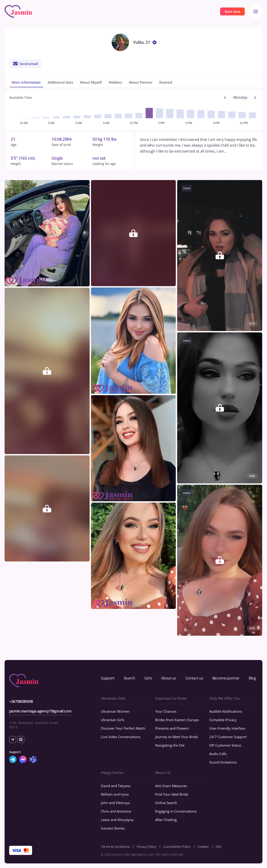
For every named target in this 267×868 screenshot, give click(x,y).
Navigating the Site (170, 745)
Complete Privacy (223, 720)
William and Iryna (115, 794)
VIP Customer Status (225, 745)
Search (129, 678)
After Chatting (166, 820)
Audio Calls (218, 754)
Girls (148, 678)
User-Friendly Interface (227, 728)
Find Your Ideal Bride (172, 794)
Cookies (203, 847)
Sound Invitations (223, 762)
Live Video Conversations (121, 737)
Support (108, 678)
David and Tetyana (116, 786)
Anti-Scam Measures (171, 786)
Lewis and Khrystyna (117, 820)
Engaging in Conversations (176, 811)
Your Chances (166, 711)
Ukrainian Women (115, 711)
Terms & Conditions (115, 847)
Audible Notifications (226, 711)
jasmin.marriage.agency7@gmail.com (40, 711)
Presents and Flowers (172, 728)
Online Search (166, 803)
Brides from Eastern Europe (177, 720)
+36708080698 (21, 701)
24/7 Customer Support (228, 737)
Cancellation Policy (177, 847)
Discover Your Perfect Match (123, 728)
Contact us (194, 678)
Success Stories (113, 828)
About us (169, 678)
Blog (252, 678)
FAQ (219, 847)
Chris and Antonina (116, 811)
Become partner (226, 678)
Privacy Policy (147, 847)
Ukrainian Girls (113, 720)
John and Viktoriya (115, 803)
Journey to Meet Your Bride (176, 737)
